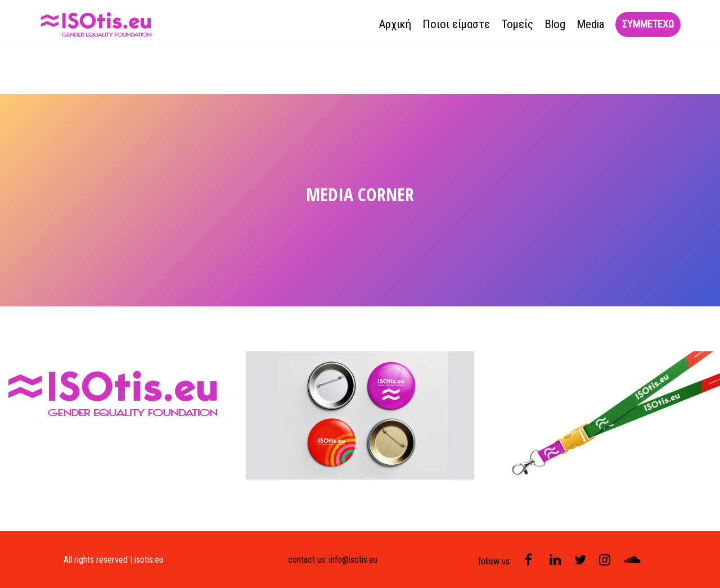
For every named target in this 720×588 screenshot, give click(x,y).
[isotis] (97, 24)
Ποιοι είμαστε (456, 24)
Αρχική (395, 24)
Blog (555, 24)
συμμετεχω (648, 24)
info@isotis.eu (353, 560)
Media (590, 24)
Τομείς (517, 24)
